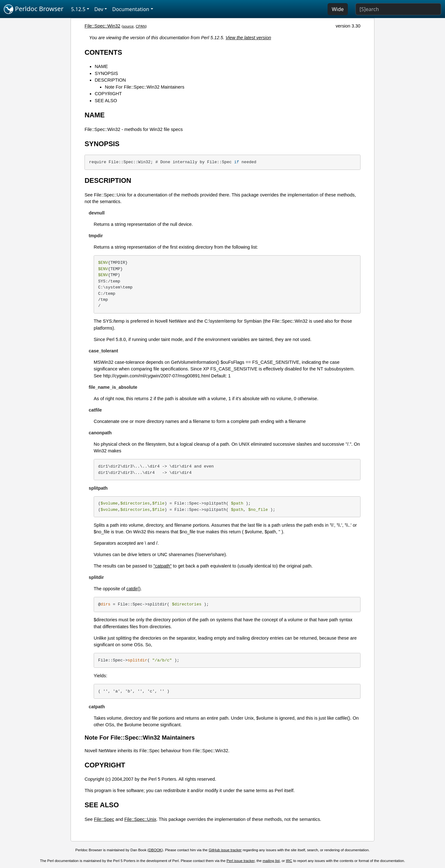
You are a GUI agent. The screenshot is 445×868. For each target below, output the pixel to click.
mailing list (271, 861)
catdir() (133, 589)
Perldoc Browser (34, 9)
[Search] (398, 9)
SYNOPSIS (106, 73)
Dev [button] (99, 9)
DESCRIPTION (110, 80)
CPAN (141, 26)
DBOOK (155, 850)
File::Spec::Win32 (102, 26)
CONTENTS (103, 52)
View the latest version (248, 38)
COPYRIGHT (108, 94)
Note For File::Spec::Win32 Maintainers (144, 87)
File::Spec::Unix (140, 819)
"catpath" (163, 566)
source (128, 26)
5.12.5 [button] (78, 9)
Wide (338, 9)
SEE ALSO (106, 101)
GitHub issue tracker (225, 850)
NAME (101, 66)
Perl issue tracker (241, 861)
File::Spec (104, 819)
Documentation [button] (131, 9)
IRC (289, 861)
